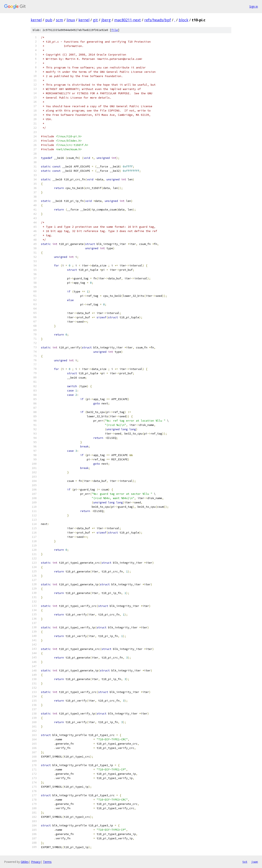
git (95, 20)
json (255, 862)
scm (59, 20)
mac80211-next (128, 20)
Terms (47, 862)
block (184, 20)
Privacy (36, 862)
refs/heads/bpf (158, 20)
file (115, 30)
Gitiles (25, 862)
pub (49, 20)
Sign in (254, 6)
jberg (106, 20)
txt (245, 862)
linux (71, 20)
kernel (36, 20)
